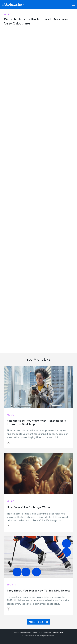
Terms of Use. (57, 633)
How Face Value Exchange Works (29, 507)
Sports (11, 585)
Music (7, 15)
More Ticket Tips (39, 622)
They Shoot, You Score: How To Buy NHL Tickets (38, 591)
